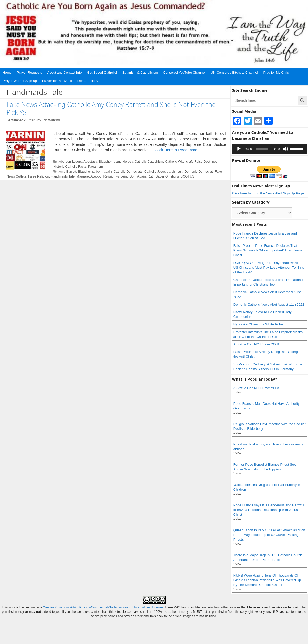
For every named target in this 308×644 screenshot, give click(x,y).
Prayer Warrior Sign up (20, 81)
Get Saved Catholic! (102, 72)
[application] (270, 149)
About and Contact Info (65, 72)
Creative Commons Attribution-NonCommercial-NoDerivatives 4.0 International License (103, 607)
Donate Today (88, 81)
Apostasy (90, 162)
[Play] (239, 149)
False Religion (39, 176)
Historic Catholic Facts (70, 166)
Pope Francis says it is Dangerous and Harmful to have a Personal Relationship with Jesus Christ (269, 510)
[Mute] (286, 149)
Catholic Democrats (128, 171)
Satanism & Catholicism (140, 72)
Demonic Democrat (198, 171)
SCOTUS (188, 176)
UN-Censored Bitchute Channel (234, 72)
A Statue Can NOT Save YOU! (256, 344)
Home (7, 72)
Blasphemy (86, 171)
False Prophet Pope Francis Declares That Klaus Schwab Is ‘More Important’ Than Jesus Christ (268, 250)
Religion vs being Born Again (125, 176)
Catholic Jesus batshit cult (163, 171)
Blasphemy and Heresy (116, 162)
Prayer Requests (30, 72)
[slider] (262, 149)
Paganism (96, 166)
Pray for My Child (276, 72)
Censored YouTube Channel (184, 72)
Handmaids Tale (63, 176)
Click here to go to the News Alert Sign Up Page (268, 193)
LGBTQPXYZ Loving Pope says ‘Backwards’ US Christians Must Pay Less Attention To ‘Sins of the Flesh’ (269, 267)
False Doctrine (205, 162)
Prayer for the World (57, 81)
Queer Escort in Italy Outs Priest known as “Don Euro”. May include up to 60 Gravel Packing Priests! (269, 535)
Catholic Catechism (149, 162)
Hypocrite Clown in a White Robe (258, 324)
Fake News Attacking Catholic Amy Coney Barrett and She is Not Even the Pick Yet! (111, 108)
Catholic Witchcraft (179, 162)
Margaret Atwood (89, 176)
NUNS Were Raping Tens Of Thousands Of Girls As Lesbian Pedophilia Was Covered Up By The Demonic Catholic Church (267, 580)
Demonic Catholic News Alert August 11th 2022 (269, 304)
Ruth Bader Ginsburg (163, 176)
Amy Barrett (67, 171)
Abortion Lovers (70, 162)
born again (104, 171)
